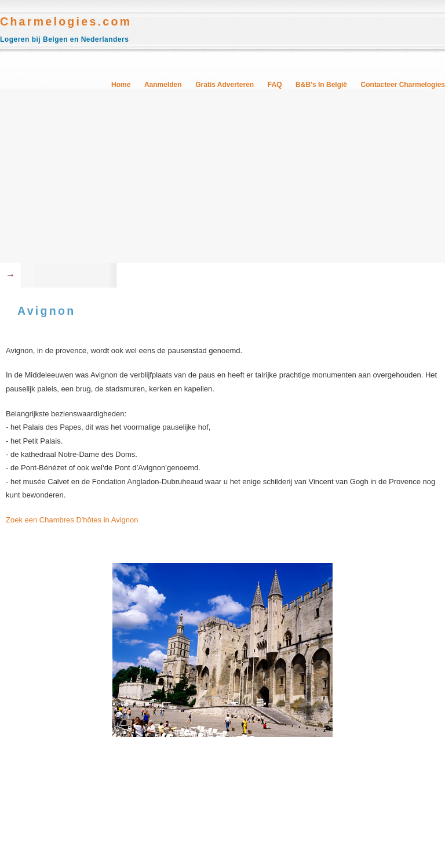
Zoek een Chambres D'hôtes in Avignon (72, 520)
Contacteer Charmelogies (403, 85)
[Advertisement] (222, 176)
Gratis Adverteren (225, 85)
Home (121, 85)
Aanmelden (163, 85)
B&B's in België (321, 85)
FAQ (275, 85)
